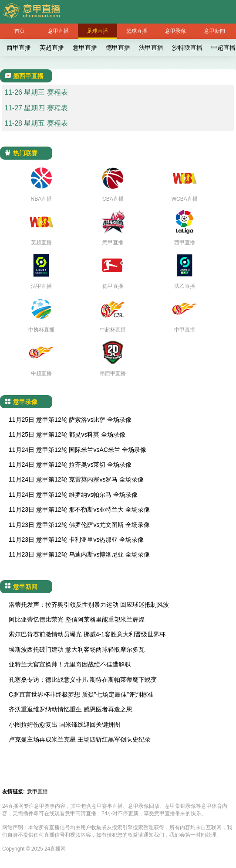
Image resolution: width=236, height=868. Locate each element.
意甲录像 (175, 31)
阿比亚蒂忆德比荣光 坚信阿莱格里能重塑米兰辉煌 (77, 619)
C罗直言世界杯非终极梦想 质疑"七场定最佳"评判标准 (81, 694)
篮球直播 (137, 31)
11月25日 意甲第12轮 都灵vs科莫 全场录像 (67, 434)
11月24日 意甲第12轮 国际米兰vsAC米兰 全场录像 (78, 450)
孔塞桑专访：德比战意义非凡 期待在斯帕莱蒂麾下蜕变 (83, 680)
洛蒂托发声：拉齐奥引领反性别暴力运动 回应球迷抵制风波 (89, 605)
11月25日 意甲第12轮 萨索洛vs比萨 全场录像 (70, 420)
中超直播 (223, 48)
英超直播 (52, 48)
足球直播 (98, 31)
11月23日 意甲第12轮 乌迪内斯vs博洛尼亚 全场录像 (79, 554)
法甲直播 (151, 48)
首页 (20, 31)
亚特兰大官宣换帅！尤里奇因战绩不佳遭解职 (70, 664)
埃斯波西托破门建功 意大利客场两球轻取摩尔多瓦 (77, 649)
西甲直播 (19, 48)
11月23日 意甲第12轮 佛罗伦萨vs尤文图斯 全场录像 (79, 525)
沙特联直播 (187, 48)
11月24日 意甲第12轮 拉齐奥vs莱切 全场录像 (70, 465)
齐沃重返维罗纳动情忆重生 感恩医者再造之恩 (71, 709)
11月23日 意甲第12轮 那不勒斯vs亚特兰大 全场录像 (79, 509)
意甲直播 (58, 31)
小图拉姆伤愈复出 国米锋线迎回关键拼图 (64, 724)
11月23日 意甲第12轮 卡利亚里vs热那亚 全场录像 (76, 540)
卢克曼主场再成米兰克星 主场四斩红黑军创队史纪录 (80, 739)
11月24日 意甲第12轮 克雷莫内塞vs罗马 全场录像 (76, 479)
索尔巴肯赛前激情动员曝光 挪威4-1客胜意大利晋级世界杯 (87, 634)
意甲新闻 (215, 31)
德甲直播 (118, 48)
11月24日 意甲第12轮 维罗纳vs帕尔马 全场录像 (73, 495)
